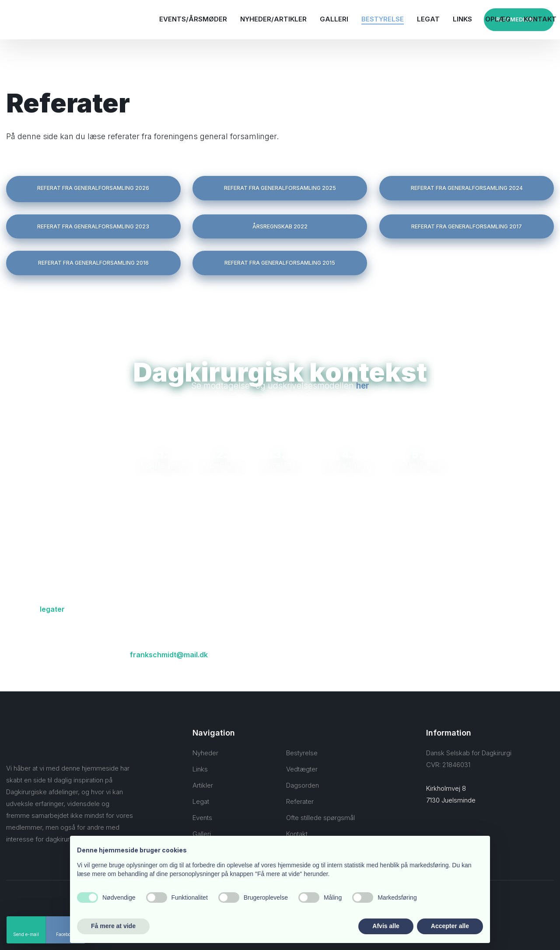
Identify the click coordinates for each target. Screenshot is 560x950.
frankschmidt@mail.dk (169, 655)
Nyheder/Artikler (273, 19)
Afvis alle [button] (386, 926)
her (363, 386)
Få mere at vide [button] (113, 926)
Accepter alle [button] (450, 926)
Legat (428, 19)
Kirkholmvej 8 (446, 788)
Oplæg (498, 19)
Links (462, 19)
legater (52, 609)
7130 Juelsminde (451, 800)
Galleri (334, 19)
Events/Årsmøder (193, 19)
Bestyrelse (383, 19)
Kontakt (540, 19)
